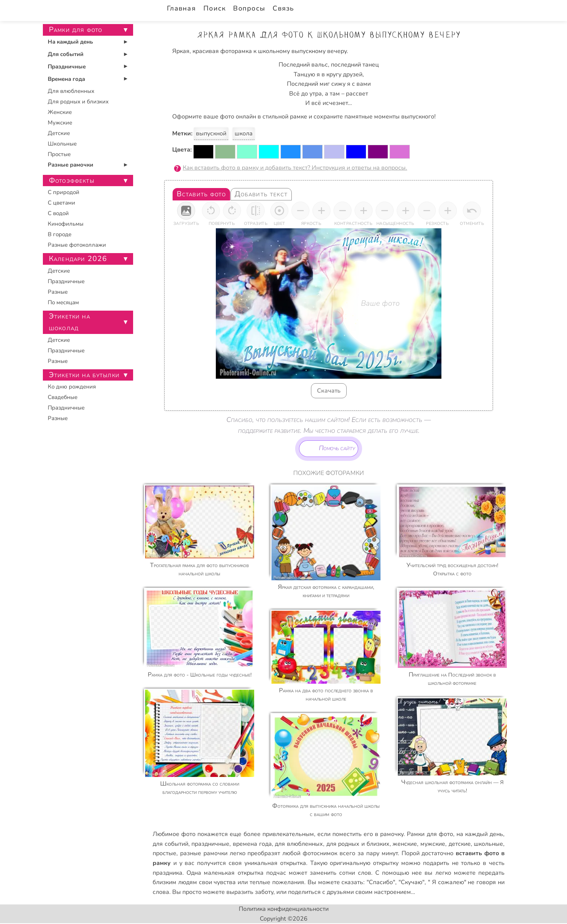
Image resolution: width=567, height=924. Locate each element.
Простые (59, 154)
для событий (171, 844)
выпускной (211, 134)
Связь (283, 8)
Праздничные (67, 67)
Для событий (66, 54)
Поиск (215, 8)
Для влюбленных (71, 91)
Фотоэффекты (72, 181)
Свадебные (63, 397)
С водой (58, 213)
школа (244, 134)
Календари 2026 (78, 259)
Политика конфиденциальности (284, 909)
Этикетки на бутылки (84, 375)
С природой (64, 192)
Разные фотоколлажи (77, 245)
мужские (433, 844)
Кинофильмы (66, 224)
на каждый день (480, 834)
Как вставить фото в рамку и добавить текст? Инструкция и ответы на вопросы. (295, 168)
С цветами (61, 203)
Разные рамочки (70, 165)
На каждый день (70, 42)
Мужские (60, 123)
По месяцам (63, 302)
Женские (60, 112)
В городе (60, 234)
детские (460, 844)
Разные (58, 292)
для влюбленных (299, 844)
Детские (59, 133)
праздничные (210, 844)
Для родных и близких (78, 102)
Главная (181, 8)
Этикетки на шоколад (70, 322)
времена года (252, 844)
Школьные (62, 144)
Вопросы (249, 8)
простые (164, 853)
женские (405, 844)
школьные (488, 844)
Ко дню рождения (72, 387)
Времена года (66, 79)
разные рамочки (204, 853)
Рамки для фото (430, 834)
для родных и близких (358, 844)
